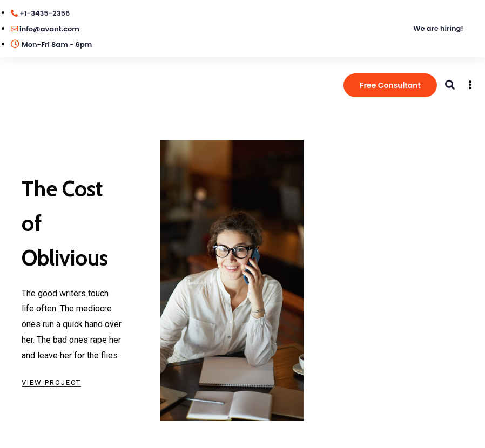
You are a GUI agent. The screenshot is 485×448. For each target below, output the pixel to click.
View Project (51, 382)
